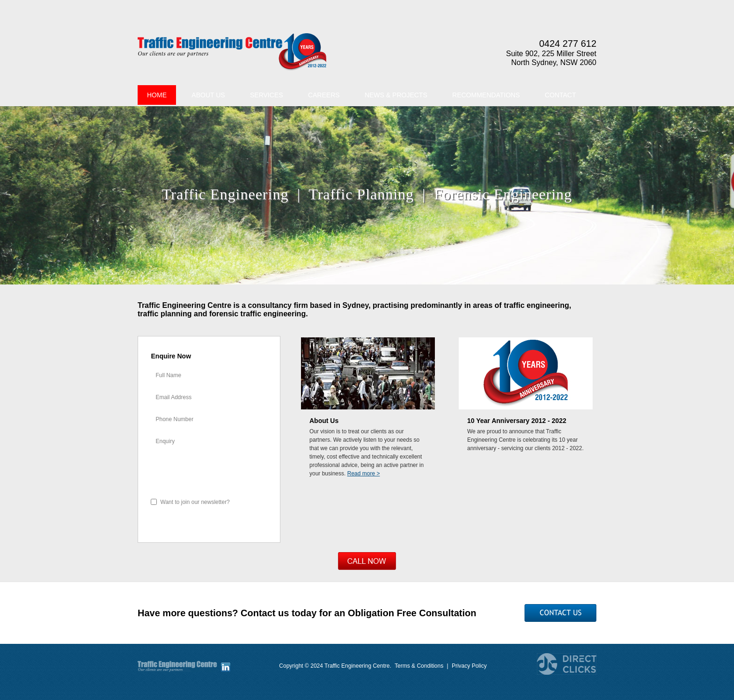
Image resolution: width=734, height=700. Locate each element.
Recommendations (486, 95)
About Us (208, 95)
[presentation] (209, 473)
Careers (324, 95)
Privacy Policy (469, 666)
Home (157, 95)
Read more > (364, 474)
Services (267, 95)
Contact (561, 95)
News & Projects (396, 95)
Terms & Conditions (419, 666)
